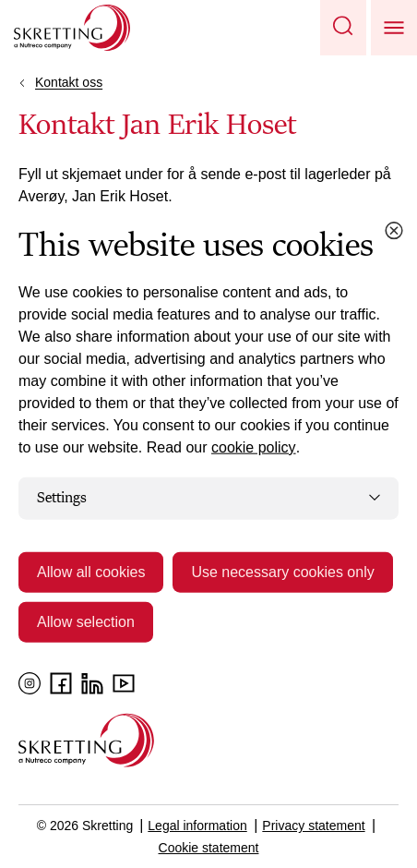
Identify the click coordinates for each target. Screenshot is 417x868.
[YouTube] (124, 683)
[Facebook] (61, 683)
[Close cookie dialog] (394, 231)
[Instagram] (30, 683)
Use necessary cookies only (282, 571)
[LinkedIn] (92, 683)
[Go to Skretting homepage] (72, 28)
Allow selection (86, 621)
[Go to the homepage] (86, 740)
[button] (343, 28)
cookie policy (254, 447)
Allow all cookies (91, 571)
